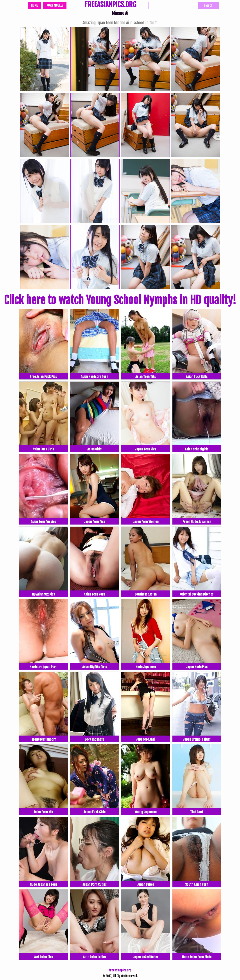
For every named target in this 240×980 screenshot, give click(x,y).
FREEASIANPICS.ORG (110, 5)
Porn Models (55, 5)
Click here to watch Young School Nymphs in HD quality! (120, 300)
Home (34, 5)
